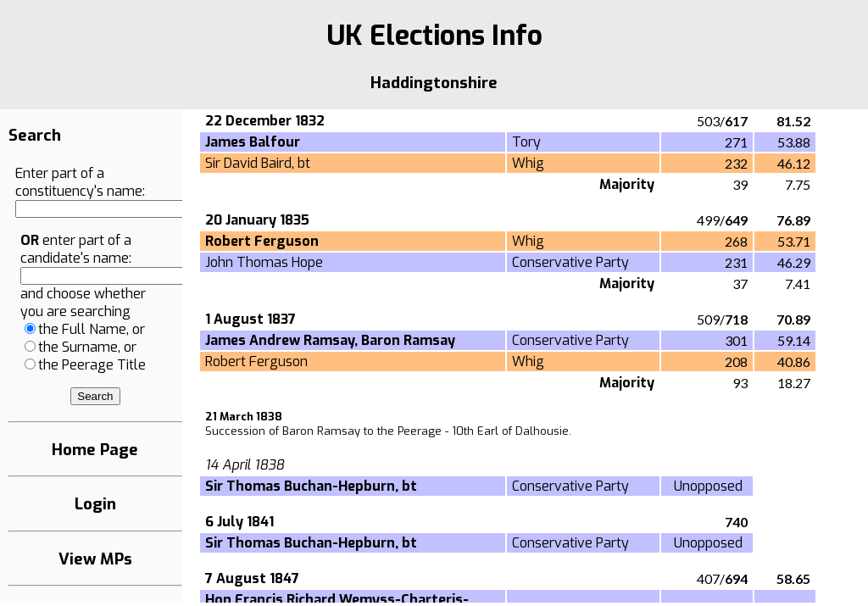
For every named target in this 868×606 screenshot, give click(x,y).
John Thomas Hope (264, 262)
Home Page (95, 450)
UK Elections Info (434, 36)
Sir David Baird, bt (258, 163)
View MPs (95, 559)
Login (95, 504)
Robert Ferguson (256, 361)
